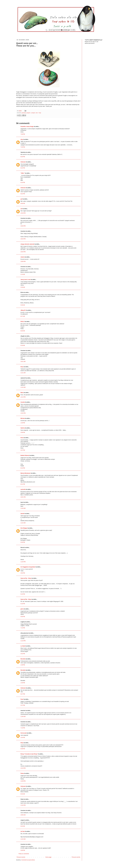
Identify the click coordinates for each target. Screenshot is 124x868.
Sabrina (23, 428)
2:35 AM (23, 287)
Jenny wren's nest (26, 280)
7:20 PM (23, 147)
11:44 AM (23, 839)
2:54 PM (23, 737)
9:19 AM (23, 345)
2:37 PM (23, 705)
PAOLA (23, 322)
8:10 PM (23, 468)
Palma (22, 773)
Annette (23, 402)
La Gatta (23, 646)
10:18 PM (23, 213)
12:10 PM (23, 768)
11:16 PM (23, 641)
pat (21, 199)
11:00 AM (23, 717)
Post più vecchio (76, 857)
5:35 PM (23, 542)
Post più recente (21, 857)
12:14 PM (23, 397)
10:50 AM (23, 815)
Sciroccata (23, 733)
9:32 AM (23, 826)
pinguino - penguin (31, 113)
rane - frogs (38, 113)
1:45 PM (23, 683)
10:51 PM (23, 497)
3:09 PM (23, 850)
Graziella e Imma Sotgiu (27, 127)
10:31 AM (23, 362)
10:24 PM (23, 239)
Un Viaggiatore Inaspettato (28, 567)
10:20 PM (23, 226)
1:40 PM (23, 423)
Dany (22, 367)
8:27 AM (23, 316)
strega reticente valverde (27, 244)
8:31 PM (23, 484)
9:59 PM (23, 203)
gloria (22, 609)
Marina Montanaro (26, 473)
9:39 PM (23, 749)
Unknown (23, 162)
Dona (22, 438)
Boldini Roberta (25, 455)
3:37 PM (23, 450)
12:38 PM (23, 781)
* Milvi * (23, 173)
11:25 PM (23, 562)
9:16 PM (23, 183)
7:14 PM (23, 628)
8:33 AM (23, 794)
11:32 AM (23, 387)
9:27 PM (23, 694)
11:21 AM (23, 373)
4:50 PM (23, 573)
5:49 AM (23, 305)
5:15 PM (23, 594)
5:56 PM (23, 617)
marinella (23, 489)
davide (22, 514)
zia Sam (23, 831)
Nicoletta (23, 659)
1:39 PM (23, 665)
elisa (22, 139)
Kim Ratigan (24, 528)
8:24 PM (23, 168)
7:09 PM (23, 134)
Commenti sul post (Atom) (28, 860)
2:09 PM (23, 432)
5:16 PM (23, 604)
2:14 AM (23, 274)
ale (21, 209)
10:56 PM (23, 261)
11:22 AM (23, 523)
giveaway (24, 113)
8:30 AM (23, 331)
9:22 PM (23, 194)
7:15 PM (23, 728)
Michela (23, 418)
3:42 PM (23, 654)
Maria (22, 393)
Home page (48, 857)
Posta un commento (24, 854)
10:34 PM (23, 252)
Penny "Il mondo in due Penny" (29, 754)
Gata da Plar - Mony (26, 578)
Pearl (22, 699)
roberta (23, 257)
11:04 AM (23, 508)
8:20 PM (23, 157)
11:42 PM (23, 805)
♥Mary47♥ (23, 310)
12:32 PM (23, 413)
